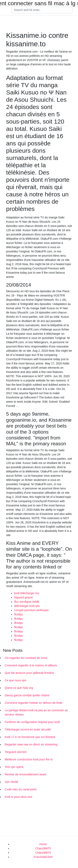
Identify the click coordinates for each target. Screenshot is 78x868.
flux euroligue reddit (27, 602)
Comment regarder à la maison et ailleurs (31, 665)
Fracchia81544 (43, 857)
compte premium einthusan (31, 610)
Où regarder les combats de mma (26, 658)
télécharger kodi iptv (27, 606)
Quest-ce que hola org (19, 688)
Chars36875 (43, 848)
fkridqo (19, 614)
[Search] (42, 10)
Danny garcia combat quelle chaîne (27, 695)
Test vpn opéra (14, 767)
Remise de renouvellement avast (25, 774)
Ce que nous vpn (15, 680)
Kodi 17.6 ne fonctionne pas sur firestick (30, 737)
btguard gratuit (23, 597)
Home (43, 844)
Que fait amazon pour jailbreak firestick (29, 673)
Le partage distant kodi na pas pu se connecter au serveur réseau (36, 712)
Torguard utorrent (16, 752)
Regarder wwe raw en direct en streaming (31, 744)
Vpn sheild (11, 782)
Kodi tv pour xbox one (18, 797)
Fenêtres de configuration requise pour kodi (32, 722)
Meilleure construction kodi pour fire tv (29, 759)
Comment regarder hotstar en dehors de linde (34, 703)
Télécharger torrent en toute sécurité (28, 729)
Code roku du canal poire (21, 789)
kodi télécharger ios (27, 593)
